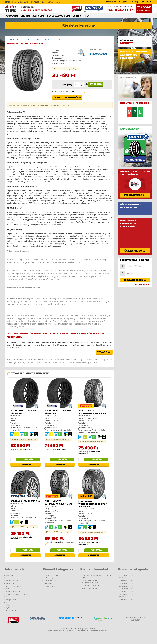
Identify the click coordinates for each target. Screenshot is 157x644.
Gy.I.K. (8, 608)
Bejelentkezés (135, 280)
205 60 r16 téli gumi (126, 586)
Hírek (8, 605)
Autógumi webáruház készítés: (136, 619)
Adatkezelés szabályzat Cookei (17, 594)
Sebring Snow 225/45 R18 (25, 501)
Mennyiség (67, 84)
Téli (29, 39)
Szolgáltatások (126, 2)
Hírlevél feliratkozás (13, 610)
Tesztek (9, 602)
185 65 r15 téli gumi (126, 583)
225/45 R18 (64, 53)
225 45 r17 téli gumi (126, 591)
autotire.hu (10, 39)
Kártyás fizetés (11, 583)
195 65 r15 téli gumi (126, 578)
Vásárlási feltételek (13, 578)
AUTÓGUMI (12, 16)
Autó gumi (21, 39)
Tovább (104, 352)
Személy (36, 39)
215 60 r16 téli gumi (126, 597)
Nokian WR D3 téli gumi (90, 588)
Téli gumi (56, 50)
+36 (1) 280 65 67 (120, 10)
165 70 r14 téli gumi (126, 594)
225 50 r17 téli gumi (126, 600)
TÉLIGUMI (25, 16)
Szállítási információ (67, 97)
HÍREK (86, 16)
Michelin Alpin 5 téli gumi (90, 580)
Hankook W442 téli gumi (90, 583)
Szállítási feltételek (13, 581)
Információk (112, 2)
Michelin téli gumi (50, 578)
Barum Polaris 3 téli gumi (90, 585)
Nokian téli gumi (49, 586)
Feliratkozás (135, 195)
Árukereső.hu (78, 618)
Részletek (26, 464)
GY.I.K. (149, 2)
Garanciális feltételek (13, 586)
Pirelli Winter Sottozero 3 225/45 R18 (92, 412)
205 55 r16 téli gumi (126, 575)
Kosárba (96, 84)
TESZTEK (76, 16)
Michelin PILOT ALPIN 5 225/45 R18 (23, 412)
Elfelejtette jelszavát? (142, 284)
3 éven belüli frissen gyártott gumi (66, 69)
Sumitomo (46, 39)
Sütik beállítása (11, 597)
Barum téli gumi (49, 583)
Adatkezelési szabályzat (14, 591)
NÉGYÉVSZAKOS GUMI (58, 16)
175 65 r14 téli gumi (126, 581)
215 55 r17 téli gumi (126, 589)
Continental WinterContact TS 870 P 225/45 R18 (93, 504)
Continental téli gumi (51, 575)
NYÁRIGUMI (38, 16)
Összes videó (135, 251)
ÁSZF (8, 589)
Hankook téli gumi (50, 581)
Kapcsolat (139, 2)
